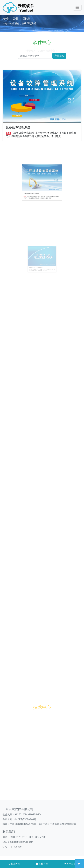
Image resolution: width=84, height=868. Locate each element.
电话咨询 (14, 864)
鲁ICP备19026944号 (25, 819)
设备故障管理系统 (18, 127)
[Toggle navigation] (77, 8)
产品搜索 (59, 56)
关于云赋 (70, 864)
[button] (41, 29)
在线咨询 (42, 864)
